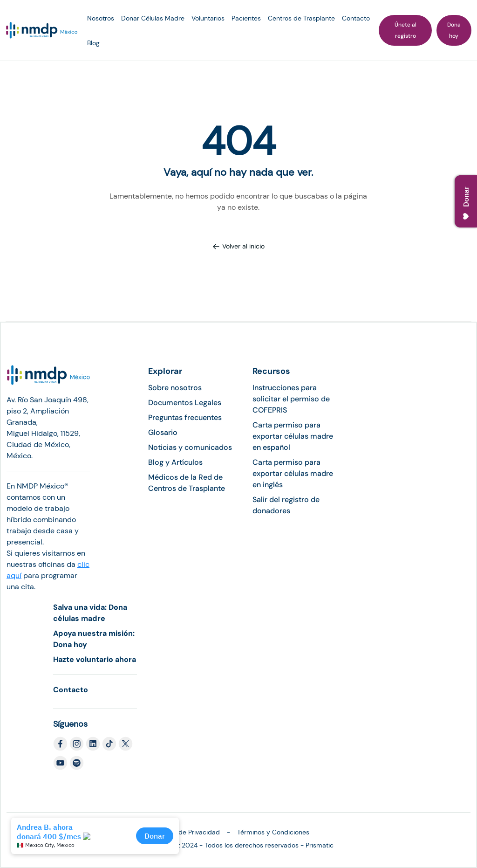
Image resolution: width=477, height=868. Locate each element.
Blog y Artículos (175, 462)
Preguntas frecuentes (185, 417)
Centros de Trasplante (301, 18)
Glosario (163, 432)
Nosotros (101, 18)
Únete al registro (405, 30)
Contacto (356, 18)
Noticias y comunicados (190, 447)
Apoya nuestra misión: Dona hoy (94, 639)
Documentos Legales (185, 403)
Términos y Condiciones (273, 832)
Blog (93, 43)
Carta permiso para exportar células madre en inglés (293, 473)
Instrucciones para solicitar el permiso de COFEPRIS (291, 399)
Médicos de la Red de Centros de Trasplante (187, 483)
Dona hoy (454, 30)
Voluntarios (208, 18)
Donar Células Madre (153, 18)
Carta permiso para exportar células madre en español (293, 436)
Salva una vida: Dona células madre (90, 613)
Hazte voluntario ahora (95, 659)
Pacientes (246, 18)
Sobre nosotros (175, 388)
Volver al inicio (238, 246)
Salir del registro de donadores (286, 505)
